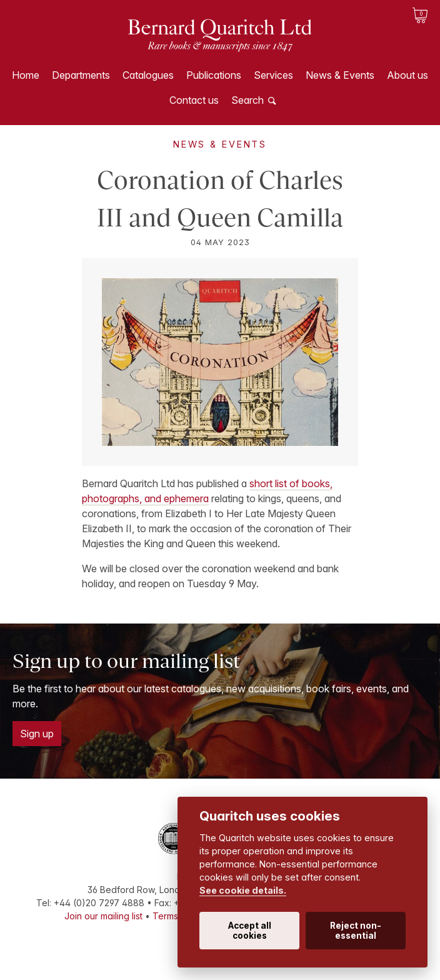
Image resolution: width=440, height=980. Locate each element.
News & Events (340, 75)
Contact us (194, 100)
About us (407, 75)
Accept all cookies (250, 931)
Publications (214, 75)
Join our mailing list (103, 916)
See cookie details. (243, 890)
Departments (81, 75)
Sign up (37, 734)
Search (247, 100)
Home (26, 75)
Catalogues (148, 75)
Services (273, 75)
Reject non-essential (356, 931)
